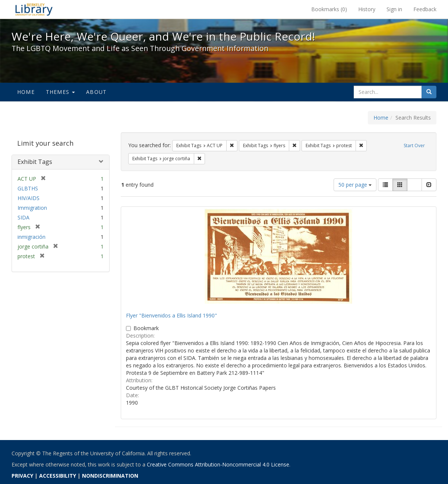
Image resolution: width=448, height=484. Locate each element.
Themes (60, 92)
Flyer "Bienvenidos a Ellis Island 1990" (171, 315)
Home (26, 92)
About (96, 92)
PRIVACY (22, 476)
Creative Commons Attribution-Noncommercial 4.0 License (218, 464)
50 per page (355, 185)
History (367, 9)
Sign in (394, 9)
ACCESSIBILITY (58, 476)
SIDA (23, 217)
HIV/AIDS (29, 198)
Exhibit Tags (35, 162)
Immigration (32, 208)
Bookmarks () (329, 9)
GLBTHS (28, 188)
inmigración (31, 237)
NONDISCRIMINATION (110, 476)
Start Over (414, 145)
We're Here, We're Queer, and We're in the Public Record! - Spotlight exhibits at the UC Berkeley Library (34, 9)
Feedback (425, 9)
